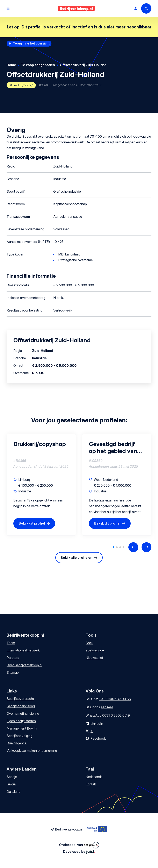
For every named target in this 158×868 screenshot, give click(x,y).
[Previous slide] (133, 547)
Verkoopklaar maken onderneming (32, 751)
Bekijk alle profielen (77, 558)
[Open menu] (8, 8)
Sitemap (13, 672)
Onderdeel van (79, 845)
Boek (89, 643)
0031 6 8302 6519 (116, 715)
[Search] (146, 8)
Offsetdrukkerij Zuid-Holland (83, 65)
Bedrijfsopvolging (19, 736)
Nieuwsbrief (94, 658)
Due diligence (17, 743)
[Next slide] (146, 547)
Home (11, 65)
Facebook (98, 738)
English (91, 784)
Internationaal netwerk (23, 650)
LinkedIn (97, 724)
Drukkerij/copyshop (40, 444)
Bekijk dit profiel (32, 523)
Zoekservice (95, 650)
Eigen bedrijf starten (21, 721)
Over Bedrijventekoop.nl (24, 665)
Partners (13, 658)
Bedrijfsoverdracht (20, 699)
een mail (107, 707)
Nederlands (94, 777)
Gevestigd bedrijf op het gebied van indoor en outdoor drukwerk (113, 447)
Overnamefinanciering (23, 713)
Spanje (12, 777)
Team (11, 643)
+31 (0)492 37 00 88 (115, 699)
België (11, 784)
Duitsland (13, 792)
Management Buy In (22, 728)
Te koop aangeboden (38, 65)
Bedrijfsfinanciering (21, 706)
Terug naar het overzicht (31, 43)
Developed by (79, 852)
